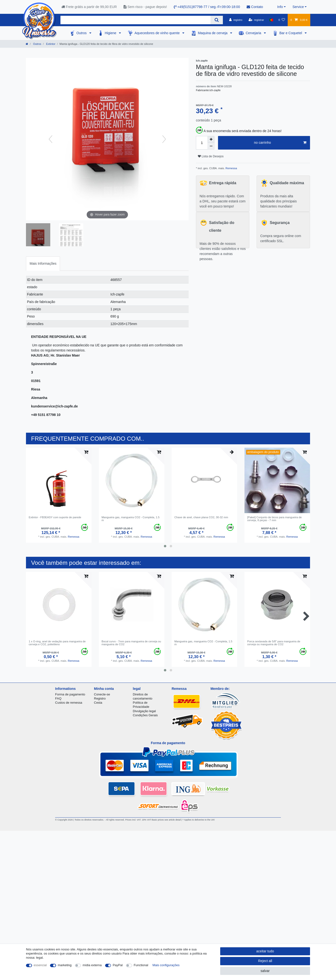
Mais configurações (166, 965)
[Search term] (135, 20)
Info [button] (280, 7)
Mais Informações (43, 263)
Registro (100, 698)
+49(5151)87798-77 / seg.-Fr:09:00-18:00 (207, 7)
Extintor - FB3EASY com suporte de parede (55, 517)
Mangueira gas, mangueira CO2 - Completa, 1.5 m (130, 519)
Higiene (111, 33)
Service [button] (298, 7)
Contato (255, 7)
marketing (65, 965)
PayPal (118, 965)
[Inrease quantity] (211, 139)
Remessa (231, 168)
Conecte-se (102, 694)
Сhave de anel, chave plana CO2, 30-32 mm (201, 517)
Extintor (50, 44)
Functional (141, 965)
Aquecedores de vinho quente (158, 33)
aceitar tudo (265, 951)
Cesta (98, 703)
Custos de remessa (69, 703)
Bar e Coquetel (291, 33)
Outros (82, 33)
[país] (271, 20)
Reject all (265, 961)
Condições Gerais (145, 715)
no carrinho (280, 143)
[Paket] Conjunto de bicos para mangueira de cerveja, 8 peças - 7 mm (274, 519)
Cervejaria (254, 33)
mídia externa (92, 965)
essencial (40, 965)
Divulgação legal (144, 711)
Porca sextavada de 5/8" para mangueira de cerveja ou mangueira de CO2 (274, 643)
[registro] (236, 20)
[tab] (43, 264)
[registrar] (256, 20)
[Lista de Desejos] (282, 20)
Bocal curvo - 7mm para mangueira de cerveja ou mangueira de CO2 (131, 643)
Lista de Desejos (211, 156)
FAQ (58, 698)
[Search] (217, 20)
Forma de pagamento (70, 694)
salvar (265, 971)
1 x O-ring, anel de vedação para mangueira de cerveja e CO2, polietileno (57, 643)
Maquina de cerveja (213, 33)
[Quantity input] (202, 143)
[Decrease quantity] (211, 146)
